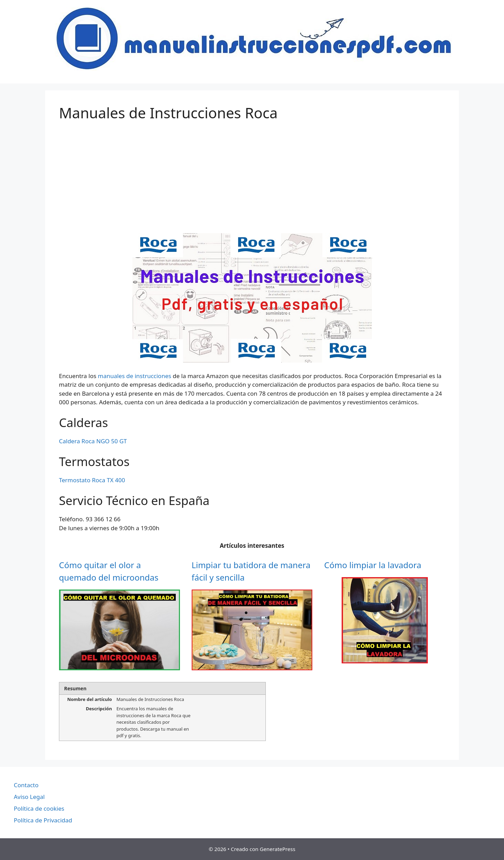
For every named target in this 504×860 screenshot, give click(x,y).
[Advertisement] (252, 181)
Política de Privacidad (43, 820)
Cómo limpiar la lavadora (373, 565)
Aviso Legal (29, 797)
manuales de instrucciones (135, 376)
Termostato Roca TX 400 (92, 480)
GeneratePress (277, 849)
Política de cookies (39, 808)
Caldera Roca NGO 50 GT (93, 441)
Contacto (26, 785)
